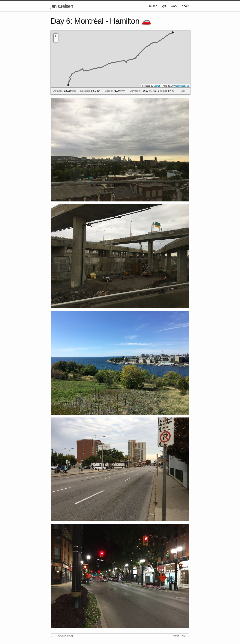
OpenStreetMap (181, 86)
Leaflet (157, 86)
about (186, 6)
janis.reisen (62, 6)
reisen (153, 6)
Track (182, 91)
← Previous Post (62, 636)
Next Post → (181, 636)
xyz (164, 6)
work (174, 6)
